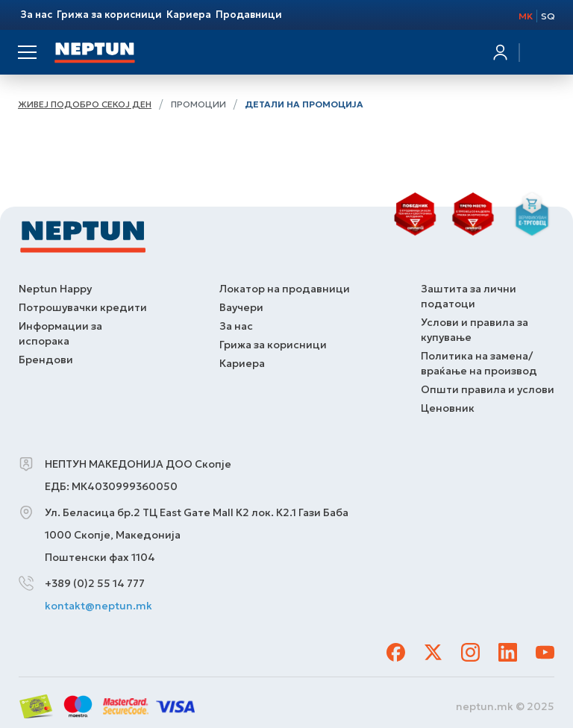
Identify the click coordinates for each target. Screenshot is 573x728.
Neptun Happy (55, 289)
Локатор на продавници (285, 289)
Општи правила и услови (488, 389)
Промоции (198, 104)
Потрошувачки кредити (83, 307)
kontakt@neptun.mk (98, 606)
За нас (236, 326)
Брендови (46, 360)
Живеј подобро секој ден (85, 104)
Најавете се (499, 56)
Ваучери (241, 307)
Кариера (242, 363)
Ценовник (448, 408)
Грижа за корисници (273, 345)
